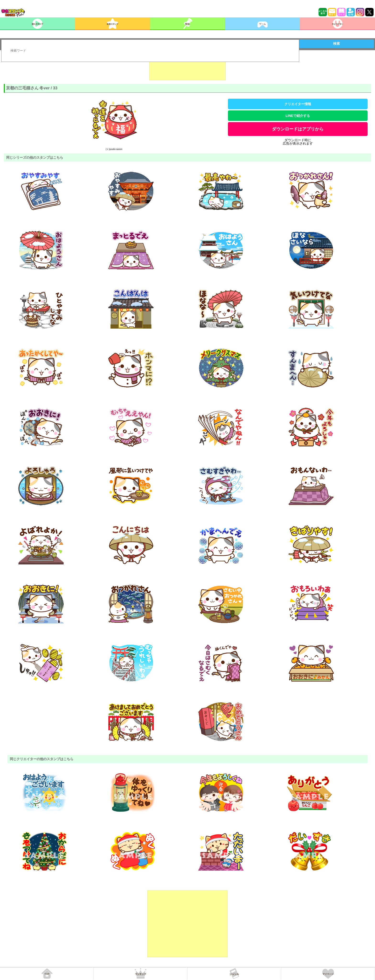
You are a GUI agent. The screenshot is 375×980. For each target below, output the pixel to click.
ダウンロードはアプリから (298, 129)
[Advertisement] (187, 68)
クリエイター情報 (298, 104)
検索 (336, 43)
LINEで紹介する (298, 116)
